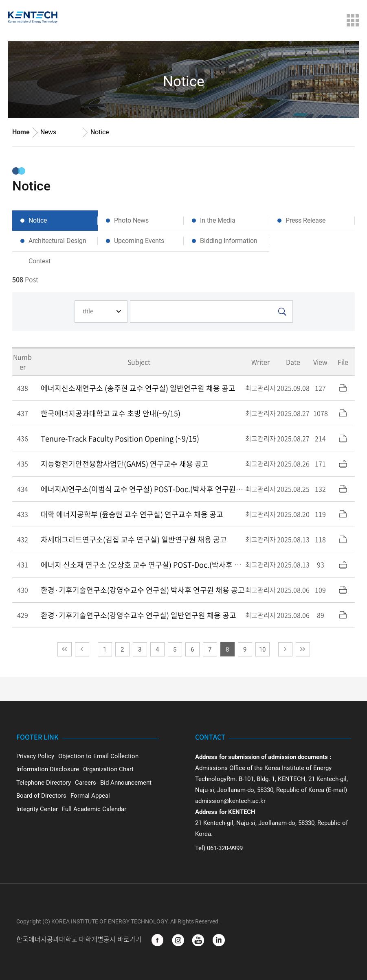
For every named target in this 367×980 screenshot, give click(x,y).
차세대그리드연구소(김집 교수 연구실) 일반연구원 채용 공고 (134, 539)
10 (262, 650)
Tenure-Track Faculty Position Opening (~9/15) (120, 439)
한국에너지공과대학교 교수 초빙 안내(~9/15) (111, 413)
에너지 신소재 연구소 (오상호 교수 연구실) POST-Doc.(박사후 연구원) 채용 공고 (165, 565)
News (48, 132)
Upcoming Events (139, 241)
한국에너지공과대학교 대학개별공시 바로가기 (80, 940)
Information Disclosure (48, 769)
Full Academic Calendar (94, 809)
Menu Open (353, 20)
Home (21, 132)
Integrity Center (37, 809)
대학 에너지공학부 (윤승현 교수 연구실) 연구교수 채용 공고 (132, 514)
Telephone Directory (44, 783)
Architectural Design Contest (57, 244)
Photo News (131, 220)
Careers (86, 783)
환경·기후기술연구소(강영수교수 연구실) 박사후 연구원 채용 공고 (143, 590)
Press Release (305, 220)
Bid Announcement (126, 783)
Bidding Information (229, 241)
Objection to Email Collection (98, 756)
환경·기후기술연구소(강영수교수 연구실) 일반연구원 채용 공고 (138, 615)
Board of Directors (41, 796)
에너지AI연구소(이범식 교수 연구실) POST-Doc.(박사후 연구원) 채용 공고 (155, 489)
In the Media (218, 220)
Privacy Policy (35, 756)
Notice (100, 132)
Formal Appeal (90, 796)
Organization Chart (108, 769)
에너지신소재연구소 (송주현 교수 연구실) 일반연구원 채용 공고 (138, 388)
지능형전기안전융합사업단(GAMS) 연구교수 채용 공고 (125, 464)
